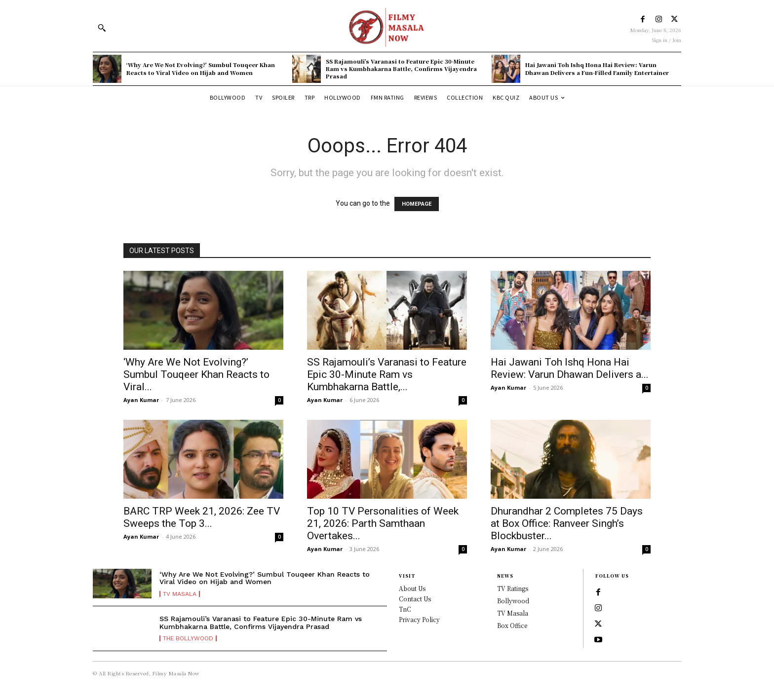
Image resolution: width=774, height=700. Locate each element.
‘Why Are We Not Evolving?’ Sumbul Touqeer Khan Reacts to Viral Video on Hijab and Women (201, 68)
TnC (405, 609)
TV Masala (180, 594)
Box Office (512, 625)
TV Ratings (513, 588)
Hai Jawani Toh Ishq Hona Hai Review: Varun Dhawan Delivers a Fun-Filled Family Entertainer (597, 68)
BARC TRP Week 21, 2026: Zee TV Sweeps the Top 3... (202, 517)
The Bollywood (188, 638)
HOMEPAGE (417, 204)
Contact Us (415, 599)
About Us (412, 588)
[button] (102, 28)
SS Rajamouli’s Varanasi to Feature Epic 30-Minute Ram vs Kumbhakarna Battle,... (387, 374)
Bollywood (513, 601)
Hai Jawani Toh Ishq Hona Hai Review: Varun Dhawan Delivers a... (570, 368)
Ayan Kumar (141, 400)
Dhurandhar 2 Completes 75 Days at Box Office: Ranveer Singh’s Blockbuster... (567, 523)
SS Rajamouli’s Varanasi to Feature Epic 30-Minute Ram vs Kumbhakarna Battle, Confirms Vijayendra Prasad (401, 69)
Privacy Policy (419, 619)
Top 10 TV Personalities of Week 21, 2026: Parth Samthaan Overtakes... (383, 523)
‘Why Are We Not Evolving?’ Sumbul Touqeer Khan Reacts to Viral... (196, 374)
